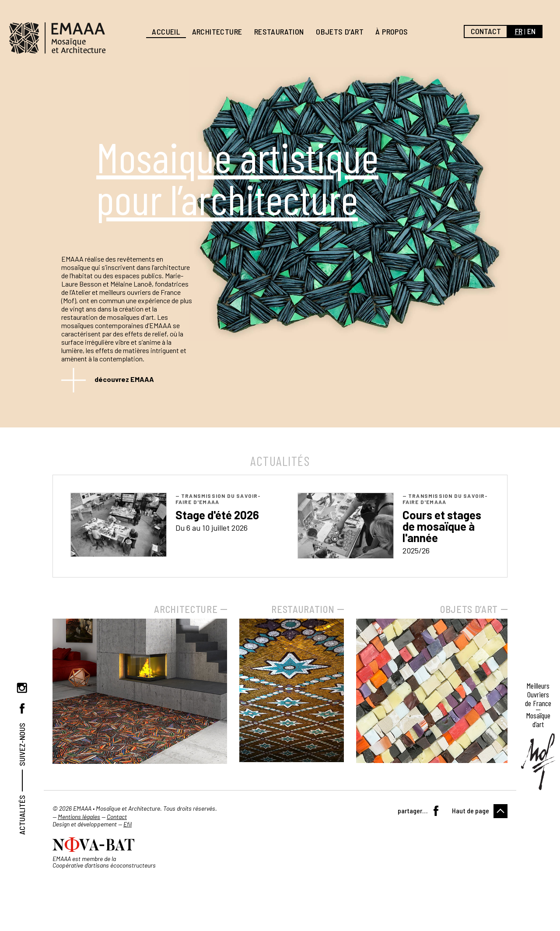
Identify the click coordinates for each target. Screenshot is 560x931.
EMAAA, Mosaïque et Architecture (57, 38)
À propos (392, 31)
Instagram (22, 688)
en (531, 31)
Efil (128, 824)
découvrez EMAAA (124, 379)
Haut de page (471, 810)
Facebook (22, 708)
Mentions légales (79, 817)
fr (519, 31)
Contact (486, 31)
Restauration (279, 31)
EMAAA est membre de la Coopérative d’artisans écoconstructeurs (104, 862)
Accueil (166, 31)
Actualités (22, 815)
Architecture (217, 31)
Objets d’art (340, 31)
